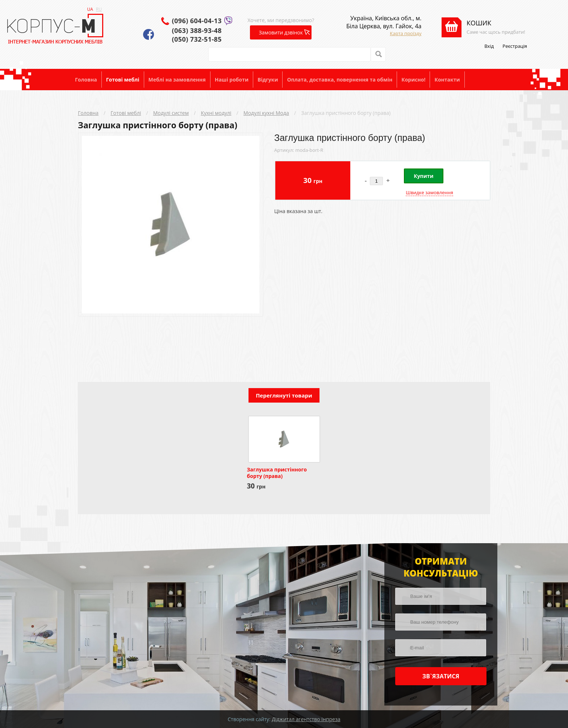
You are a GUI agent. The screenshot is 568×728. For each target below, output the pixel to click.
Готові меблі (123, 80)
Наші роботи (232, 80)
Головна (86, 80)
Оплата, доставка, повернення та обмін (340, 80)
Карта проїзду (406, 33)
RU (99, 9)
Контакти (447, 80)
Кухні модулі (216, 113)
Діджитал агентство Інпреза (306, 719)
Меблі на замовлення (177, 80)
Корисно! (413, 80)
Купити (423, 176)
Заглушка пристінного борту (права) (346, 113)
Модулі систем (171, 113)
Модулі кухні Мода (266, 113)
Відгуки (268, 80)
